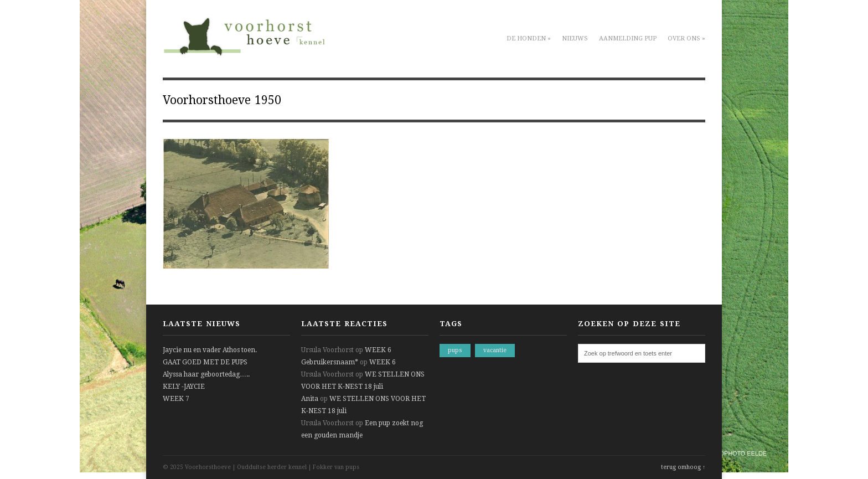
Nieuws (575, 38)
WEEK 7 (176, 399)
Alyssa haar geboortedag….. (206, 374)
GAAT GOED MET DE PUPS (205, 362)
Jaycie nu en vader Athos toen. (210, 350)
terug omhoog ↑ (683, 467)
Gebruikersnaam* (330, 362)
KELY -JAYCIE (184, 387)
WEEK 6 (378, 350)
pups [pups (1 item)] (455, 350)
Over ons (686, 38)
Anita (310, 399)
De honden (529, 38)
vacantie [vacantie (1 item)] (495, 350)
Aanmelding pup (628, 38)
